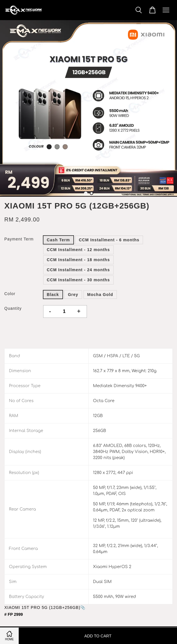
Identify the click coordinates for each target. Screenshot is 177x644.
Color (10, 294)
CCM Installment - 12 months (78, 250)
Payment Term (19, 239)
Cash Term (58, 240)
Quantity (13, 308)
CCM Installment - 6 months (109, 240)
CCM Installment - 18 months (78, 260)
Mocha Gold (100, 295)
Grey (73, 295)
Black (53, 295)
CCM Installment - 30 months (78, 280)
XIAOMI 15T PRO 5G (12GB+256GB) (42, 607)
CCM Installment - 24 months (78, 270)
